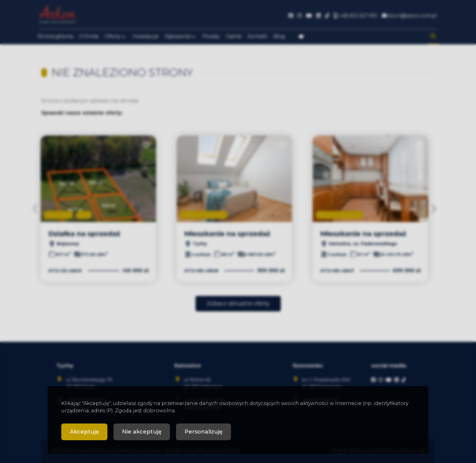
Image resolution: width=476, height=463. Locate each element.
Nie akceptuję (142, 432)
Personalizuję (204, 432)
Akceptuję (84, 432)
